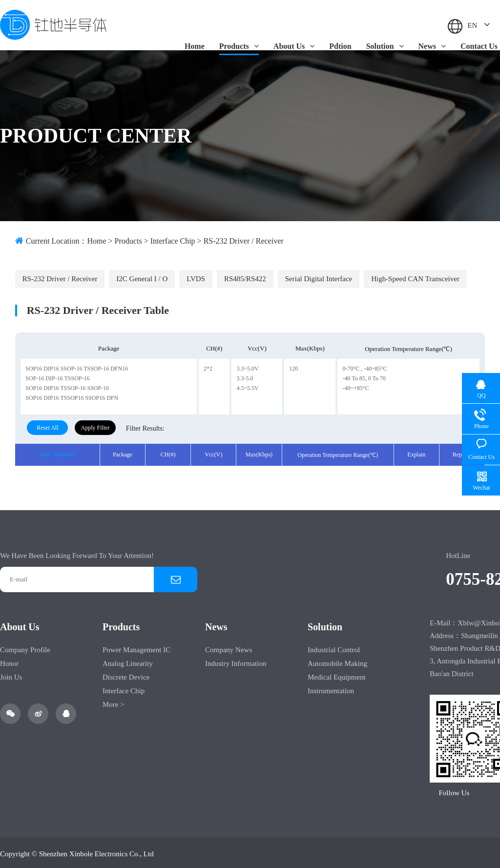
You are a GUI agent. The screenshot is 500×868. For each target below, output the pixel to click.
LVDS (195, 276)
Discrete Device (126, 675)
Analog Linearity (128, 661)
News (432, 46)
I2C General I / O (141, 276)
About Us (294, 46)
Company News (229, 647)
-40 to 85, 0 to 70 (364, 376)
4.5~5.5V (247, 386)
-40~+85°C (355, 386)
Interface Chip (173, 241)
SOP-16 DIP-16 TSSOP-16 (57, 376)
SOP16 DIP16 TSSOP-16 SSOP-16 (67, 386)
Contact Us (479, 46)
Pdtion (340, 46)
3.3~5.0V (247, 366)
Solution (385, 46)
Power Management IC (136, 647)
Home (195, 46)
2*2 (208, 366)
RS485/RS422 (244, 276)
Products (239, 46)
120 (293, 366)
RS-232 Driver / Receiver (244, 241)
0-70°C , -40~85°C (365, 366)
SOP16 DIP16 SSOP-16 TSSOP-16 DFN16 (77, 366)
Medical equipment (337, 675)
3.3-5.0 (245, 376)
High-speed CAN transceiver (413, 276)
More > (114, 702)
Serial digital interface (317, 276)
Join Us (11, 675)
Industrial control (334, 647)
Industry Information (236, 661)
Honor (9, 661)
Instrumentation (331, 688)
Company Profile (25, 647)
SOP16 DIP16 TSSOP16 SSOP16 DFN (72, 395)
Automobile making (337, 661)
